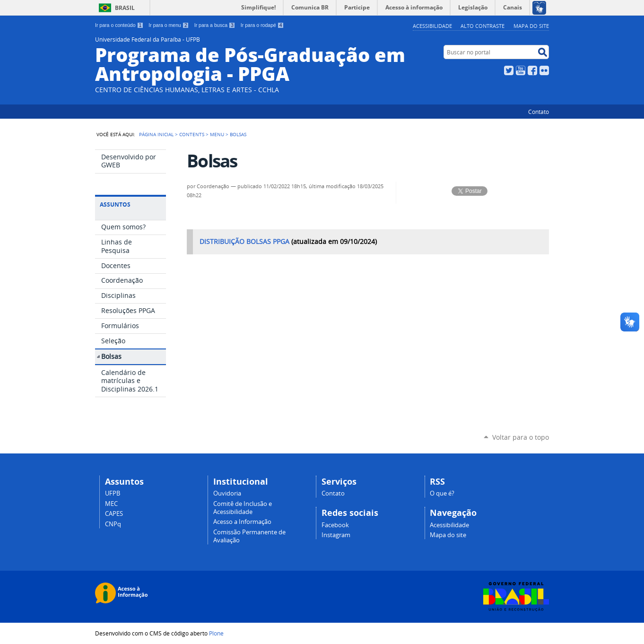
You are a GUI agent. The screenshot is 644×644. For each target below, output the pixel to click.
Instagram (336, 535)
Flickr (544, 70)
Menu (217, 134)
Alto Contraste (483, 26)
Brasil (125, 8)
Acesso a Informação (242, 522)
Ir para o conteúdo (119, 25)
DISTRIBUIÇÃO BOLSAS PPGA (244, 242)
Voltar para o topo (521, 437)
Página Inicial (156, 134)
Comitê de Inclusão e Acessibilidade (243, 508)
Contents (192, 134)
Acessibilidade (432, 26)
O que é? (442, 493)
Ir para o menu (169, 25)
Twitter (509, 70)
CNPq (113, 524)
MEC (111, 504)
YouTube (521, 70)
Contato (539, 112)
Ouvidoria (227, 493)
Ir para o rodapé (262, 25)
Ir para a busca (215, 25)
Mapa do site (531, 26)
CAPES (114, 514)
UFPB (113, 493)
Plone (216, 633)
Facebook (532, 70)
